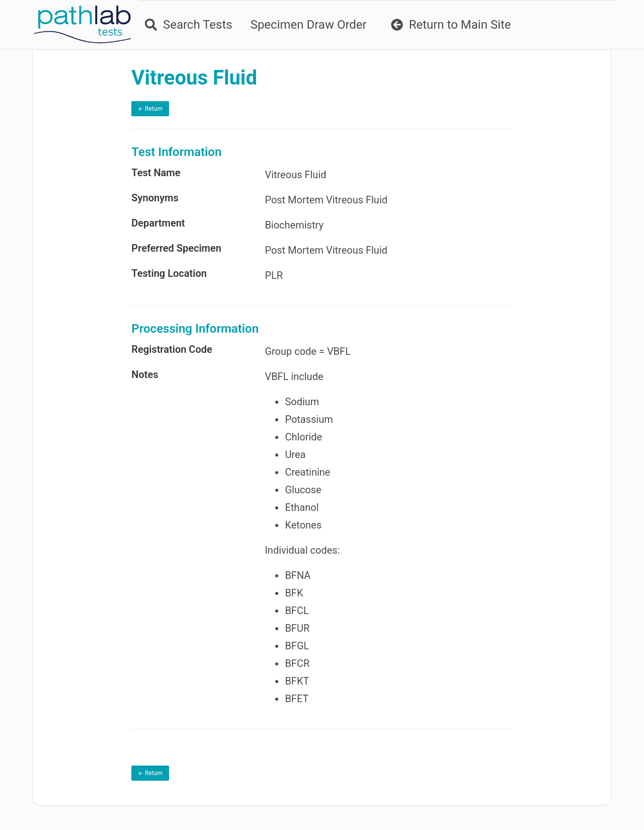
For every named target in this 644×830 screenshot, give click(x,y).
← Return (150, 109)
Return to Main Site (451, 25)
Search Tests (189, 25)
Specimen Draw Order (309, 25)
